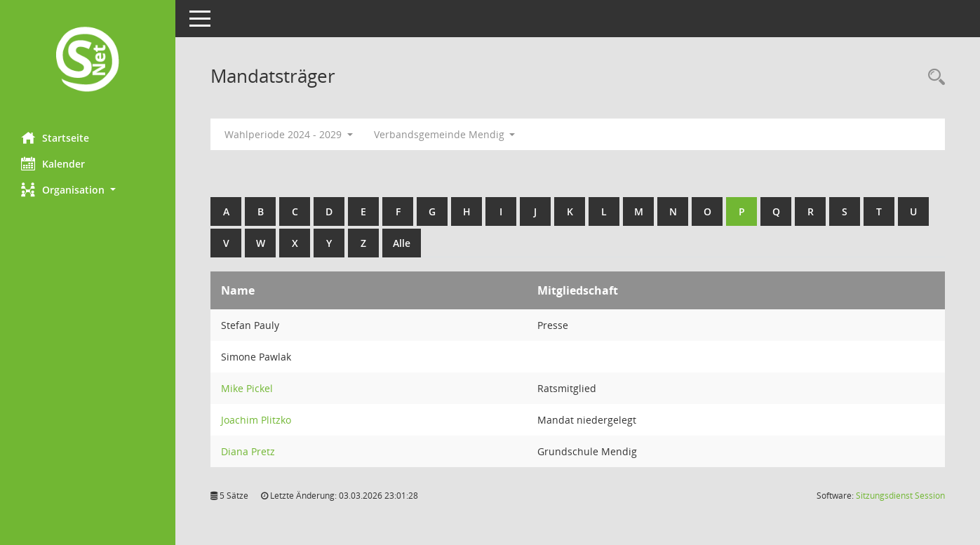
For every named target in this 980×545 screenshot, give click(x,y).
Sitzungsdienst (900, 496)
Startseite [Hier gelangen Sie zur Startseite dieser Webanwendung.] (55, 137)
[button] (88, 190)
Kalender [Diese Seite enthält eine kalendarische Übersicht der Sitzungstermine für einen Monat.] (53, 163)
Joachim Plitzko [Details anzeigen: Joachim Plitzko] (256, 420)
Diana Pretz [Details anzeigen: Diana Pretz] (248, 451)
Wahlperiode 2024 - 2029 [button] (289, 134)
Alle (402, 243)
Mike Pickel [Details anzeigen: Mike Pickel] (247, 388)
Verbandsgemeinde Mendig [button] (445, 134)
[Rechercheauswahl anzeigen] (933, 78)
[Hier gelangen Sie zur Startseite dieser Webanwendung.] (88, 61)
